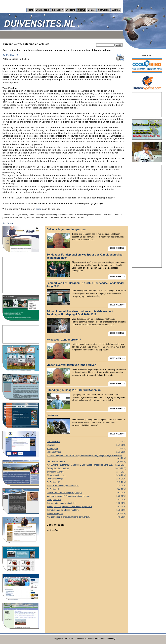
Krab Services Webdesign (106, 639)
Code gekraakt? (86, 500)
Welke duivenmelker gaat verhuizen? (86, 486)
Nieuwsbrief (104, 10)
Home (30, 10)
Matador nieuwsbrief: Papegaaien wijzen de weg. (86, 496)
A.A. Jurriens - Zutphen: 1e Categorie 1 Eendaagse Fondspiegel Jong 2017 (86, 465)
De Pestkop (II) (86, 482)
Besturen (52, 415)
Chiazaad (86, 445)
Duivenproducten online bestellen (86, 503)
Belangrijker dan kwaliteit (86, 468)
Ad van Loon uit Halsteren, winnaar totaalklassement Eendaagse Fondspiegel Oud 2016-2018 (80, 313)
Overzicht (70, 10)
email (39, 209)
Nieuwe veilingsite (86, 514)
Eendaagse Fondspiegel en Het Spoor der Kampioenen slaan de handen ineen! (85, 256)
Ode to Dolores (86, 442)
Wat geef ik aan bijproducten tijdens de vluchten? (86, 517)
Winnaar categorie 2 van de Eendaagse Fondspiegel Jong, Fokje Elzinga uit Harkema (86, 456)
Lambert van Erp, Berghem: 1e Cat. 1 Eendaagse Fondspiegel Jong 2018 (85, 285)
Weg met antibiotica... (86, 475)
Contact (92, 10)
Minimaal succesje (86, 479)
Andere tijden (86, 449)
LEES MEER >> (117, 248)
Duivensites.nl (43, 10)
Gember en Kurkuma (86, 462)
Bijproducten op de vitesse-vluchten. (86, 510)
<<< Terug (8, 223)
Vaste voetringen (86, 452)
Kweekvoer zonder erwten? (64, 340)
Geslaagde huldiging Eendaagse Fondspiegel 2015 (86, 507)
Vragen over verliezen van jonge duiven (71, 365)
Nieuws (82, 10)
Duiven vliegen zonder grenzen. (66, 229)
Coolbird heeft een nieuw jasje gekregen (86, 493)
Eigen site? (58, 10)
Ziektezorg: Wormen (86, 472)
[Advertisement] (21, 275)
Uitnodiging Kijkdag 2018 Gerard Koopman (74, 390)
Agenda (116, 10)
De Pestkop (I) (86, 489)
